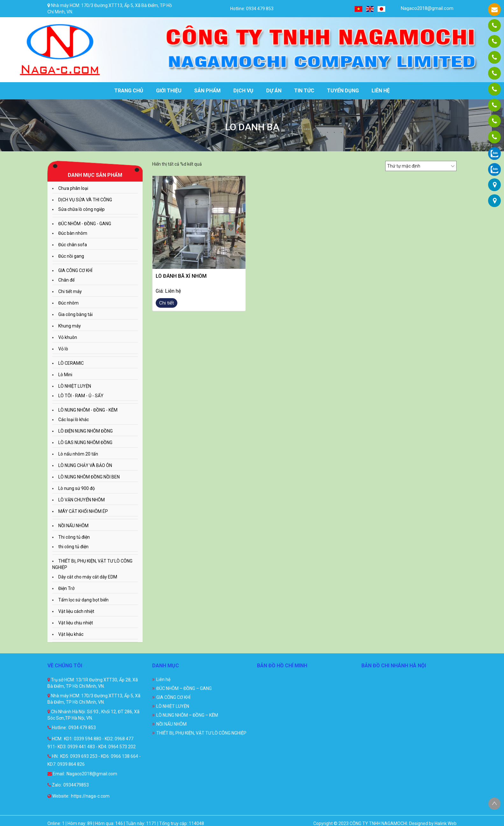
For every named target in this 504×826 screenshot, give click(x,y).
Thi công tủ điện (74, 537)
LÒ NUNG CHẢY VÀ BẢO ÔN (85, 465)
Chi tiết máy (70, 291)
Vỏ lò (63, 349)
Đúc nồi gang (71, 256)
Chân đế (66, 280)
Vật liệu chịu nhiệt (76, 623)
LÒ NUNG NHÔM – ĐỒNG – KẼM (187, 715)
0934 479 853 (82, 728)
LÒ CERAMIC (71, 363)
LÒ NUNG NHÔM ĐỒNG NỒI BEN (89, 477)
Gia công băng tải (75, 314)
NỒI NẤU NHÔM (73, 526)
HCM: (55, 739)
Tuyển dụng (343, 91)
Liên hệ (381, 91)
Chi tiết (167, 303)
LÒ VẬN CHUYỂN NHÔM (82, 500)
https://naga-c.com (90, 796)
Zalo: (55, 785)
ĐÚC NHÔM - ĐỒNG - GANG (85, 224)
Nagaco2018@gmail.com (423, 8)
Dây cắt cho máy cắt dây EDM (88, 577)
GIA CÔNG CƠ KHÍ (75, 270)
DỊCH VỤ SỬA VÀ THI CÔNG (85, 200)
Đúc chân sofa (73, 245)
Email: (56, 774)
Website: (58, 796)
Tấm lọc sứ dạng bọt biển (83, 600)
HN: (53, 756)
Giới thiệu (169, 91)
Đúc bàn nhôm (73, 233)
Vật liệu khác (71, 634)
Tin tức (304, 91)
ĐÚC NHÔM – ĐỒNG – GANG (184, 688)
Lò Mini (65, 375)
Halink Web (446, 823)
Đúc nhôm (68, 303)
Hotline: (57, 728)
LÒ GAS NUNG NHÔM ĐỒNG (85, 442)
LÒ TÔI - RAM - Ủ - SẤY (81, 396)
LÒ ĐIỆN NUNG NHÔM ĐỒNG (85, 431)
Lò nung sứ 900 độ (77, 488)
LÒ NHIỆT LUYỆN (75, 386)
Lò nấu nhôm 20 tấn (78, 454)
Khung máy (70, 326)
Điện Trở (66, 588)
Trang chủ (129, 91)
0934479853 (76, 785)
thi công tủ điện (73, 547)
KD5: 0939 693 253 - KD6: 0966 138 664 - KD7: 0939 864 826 (94, 760)
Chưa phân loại (73, 188)
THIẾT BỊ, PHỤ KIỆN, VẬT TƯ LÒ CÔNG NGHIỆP (201, 733)
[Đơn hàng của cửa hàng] (421, 166)
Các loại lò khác (74, 420)
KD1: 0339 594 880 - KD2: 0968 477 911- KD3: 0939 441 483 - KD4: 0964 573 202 (92, 743)
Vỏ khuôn (68, 337)
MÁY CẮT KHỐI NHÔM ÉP (83, 511)
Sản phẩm (207, 91)
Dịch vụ (243, 91)
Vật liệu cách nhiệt (76, 611)
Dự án (274, 91)
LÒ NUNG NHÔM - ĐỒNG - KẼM (88, 410)
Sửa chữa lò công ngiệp (82, 209)
